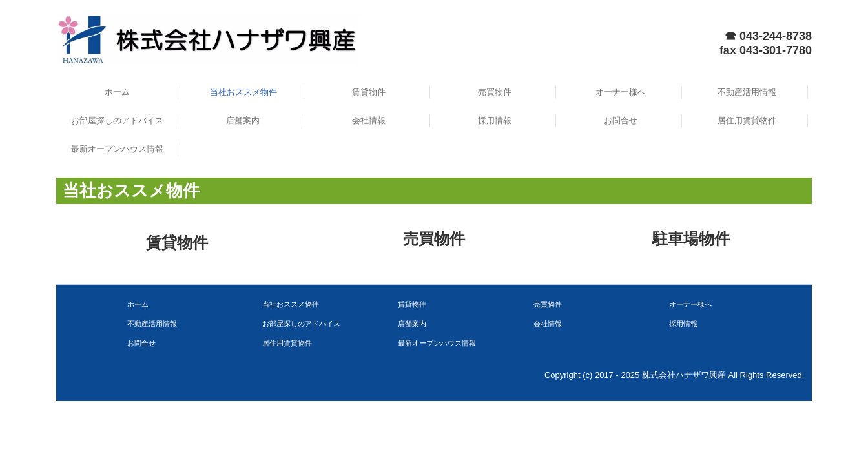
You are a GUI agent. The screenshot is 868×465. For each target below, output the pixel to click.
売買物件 (495, 92)
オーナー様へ (621, 92)
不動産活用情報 (747, 92)
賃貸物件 (369, 92)
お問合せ (621, 120)
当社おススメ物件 (243, 92)
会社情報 (369, 120)
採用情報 (495, 120)
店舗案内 (243, 120)
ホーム (117, 92)
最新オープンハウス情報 (117, 149)
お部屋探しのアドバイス (117, 120)
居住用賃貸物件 (747, 120)
